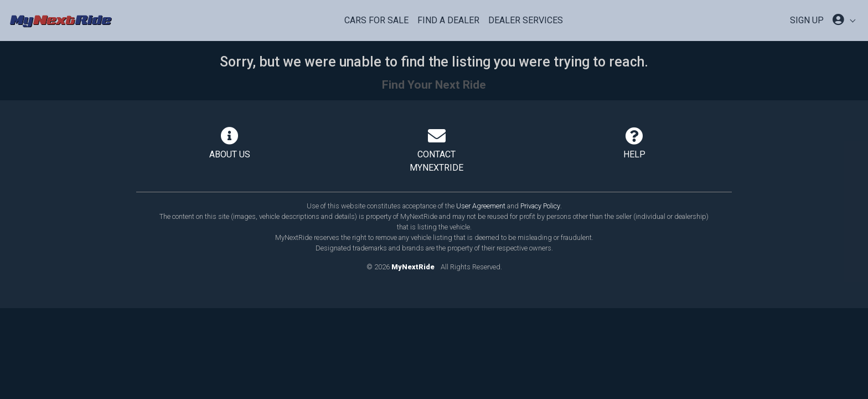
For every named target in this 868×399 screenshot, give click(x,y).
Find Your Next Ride (434, 85)
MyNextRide (413, 267)
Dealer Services (526, 20)
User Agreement (481, 206)
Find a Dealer (448, 20)
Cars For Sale (376, 20)
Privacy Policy (540, 206)
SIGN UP (807, 20)
